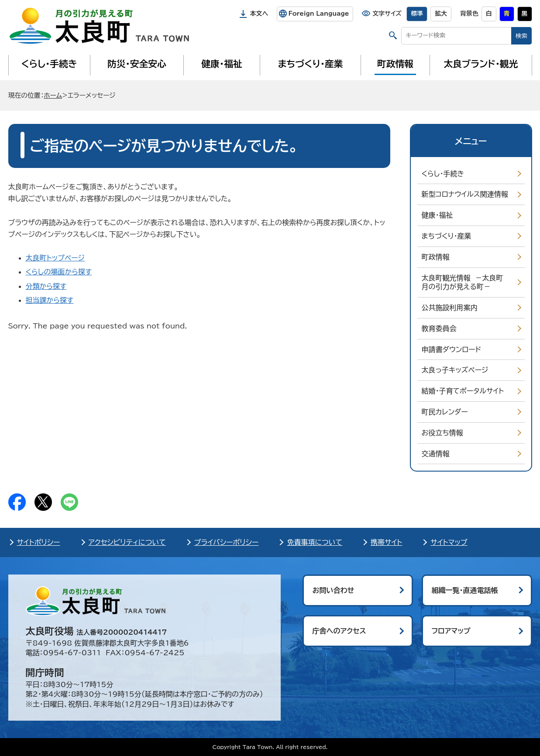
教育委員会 (439, 328)
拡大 (441, 14)
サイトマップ (449, 542)
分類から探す (46, 286)
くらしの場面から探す (59, 272)
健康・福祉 (222, 64)
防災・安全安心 (137, 64)
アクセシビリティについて (127, 542)
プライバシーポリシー (227, 542)
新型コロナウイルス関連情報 (465, 194)
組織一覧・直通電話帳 (465, 590)
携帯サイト (386, 542)
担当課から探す (50, 300)
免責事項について (315, 542)
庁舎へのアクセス (339, 631)
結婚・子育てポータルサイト (463, 391)
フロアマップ (451, 631)
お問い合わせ (334, 590)
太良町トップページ (55, 258)
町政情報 (395, 64)
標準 (417, 14)
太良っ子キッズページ (455, 370)
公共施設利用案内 (450, 308)
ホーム (53, 95)
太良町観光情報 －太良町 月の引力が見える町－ (465, 282)
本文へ (259, 14)
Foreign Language (318, 14)
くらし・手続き (49, 64)
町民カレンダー (445, 412)
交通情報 (436, 454)
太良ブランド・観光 (481, 64)
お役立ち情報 (442, 433)
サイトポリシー (39, 542)
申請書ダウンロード (452, 349)
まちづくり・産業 (310, 64)
